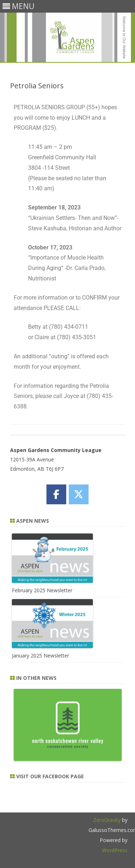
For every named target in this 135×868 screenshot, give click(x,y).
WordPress (115, 850)
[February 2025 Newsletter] (52, 581)
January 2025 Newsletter (40, 656)
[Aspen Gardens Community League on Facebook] (56, 494)
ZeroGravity (107, 820)
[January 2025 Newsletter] (52, 646)
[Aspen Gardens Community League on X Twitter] (79, 494)
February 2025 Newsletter (42, 590)
